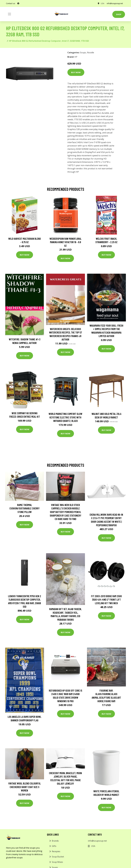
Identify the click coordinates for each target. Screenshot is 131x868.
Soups (83, 53)
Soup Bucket (58, 857)
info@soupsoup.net (115, 3)
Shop (119, 14)
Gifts (54, 846)
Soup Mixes (57, 862)
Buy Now (76, 72)
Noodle (91, 53)
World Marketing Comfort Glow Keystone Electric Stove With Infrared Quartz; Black (65, 417)
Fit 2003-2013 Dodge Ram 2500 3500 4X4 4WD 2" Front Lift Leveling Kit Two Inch (106, 600)
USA (103, 3)
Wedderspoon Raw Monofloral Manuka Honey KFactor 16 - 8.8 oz (65, 242)
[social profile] (18, 3)
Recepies (56, 851)
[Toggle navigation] (9, 14)
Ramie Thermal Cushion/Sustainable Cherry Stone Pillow (24, 508)
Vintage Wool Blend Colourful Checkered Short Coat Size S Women (25, 787)
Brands (55, 841)
